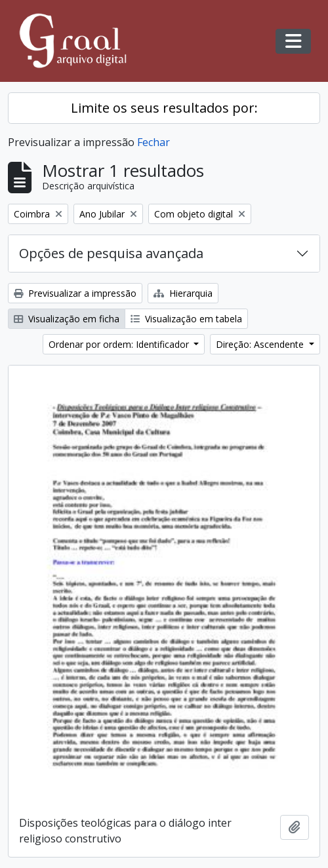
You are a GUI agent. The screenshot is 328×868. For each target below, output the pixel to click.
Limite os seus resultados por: (164, 108)
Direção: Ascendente (261, 344)
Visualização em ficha (67, 319)
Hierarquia (183, 293)
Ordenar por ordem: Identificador (120, 344)
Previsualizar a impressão (75, 293)
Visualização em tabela (186, 319)
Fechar (154, 142)
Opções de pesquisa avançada (111, 253)
